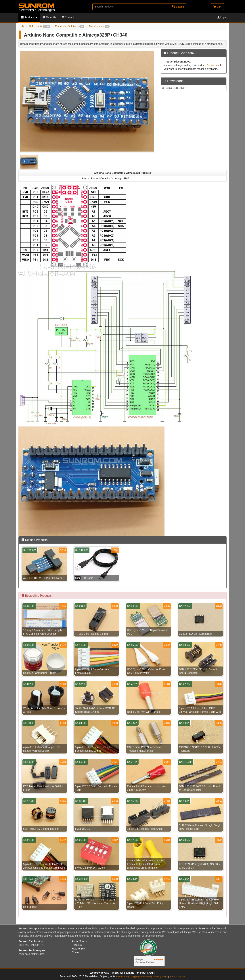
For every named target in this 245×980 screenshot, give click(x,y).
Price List (77, 945)
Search (178, 7)
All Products (39, 26)
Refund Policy (123, 977)
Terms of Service (177, 977)
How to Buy (79, 949)
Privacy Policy (161, 977)
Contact (68, 17)
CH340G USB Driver (174, 88)
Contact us (213, 65)
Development (99, 26)
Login (222, 17)
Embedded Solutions (70, 26)
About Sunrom (80, 941)
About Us (49, 17)
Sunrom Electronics (30, 941)
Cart (217, 7)
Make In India (207, 928)
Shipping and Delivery (142, 977)
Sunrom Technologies (32, 950)
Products (29, 17)
